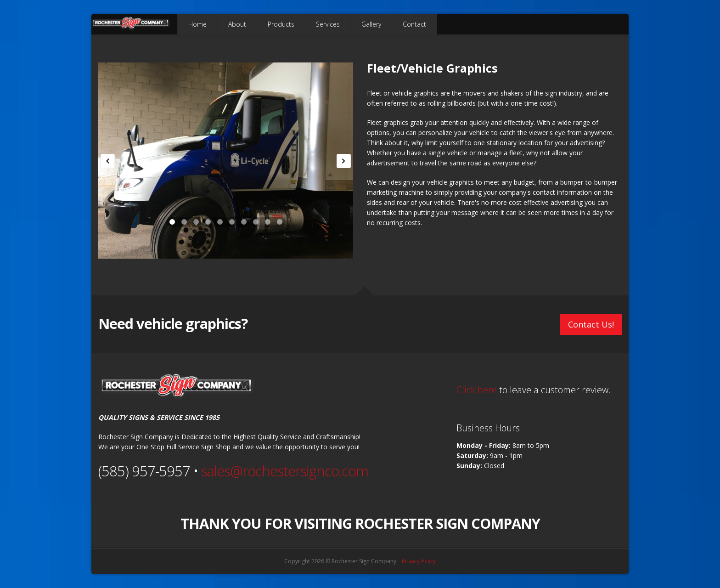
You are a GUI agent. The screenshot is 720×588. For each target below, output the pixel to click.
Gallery (371, 24)
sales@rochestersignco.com (285, 471)
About (237, 24)
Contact (414, 24)
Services (328, 24)
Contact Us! (591, 324)
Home (197, 24)
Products (281, 24)
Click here (477, 390)
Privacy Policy (419, 561)
